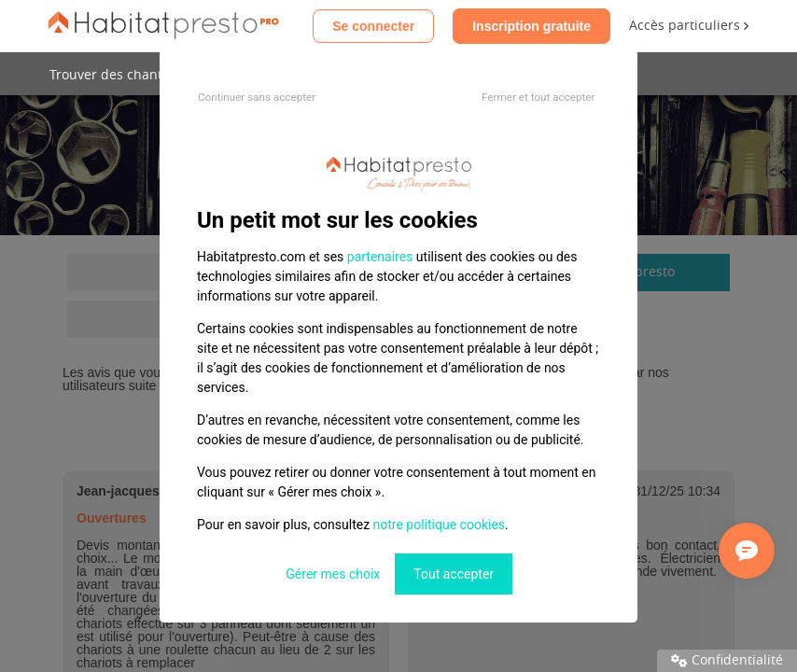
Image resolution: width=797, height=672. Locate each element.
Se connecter (373, 26)
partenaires (380, 257)
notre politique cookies (439, 525)
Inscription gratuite (531, 26)
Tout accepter (454, 574)
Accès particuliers (689, 26)
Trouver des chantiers (118, 75)
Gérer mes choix (333, 574)
